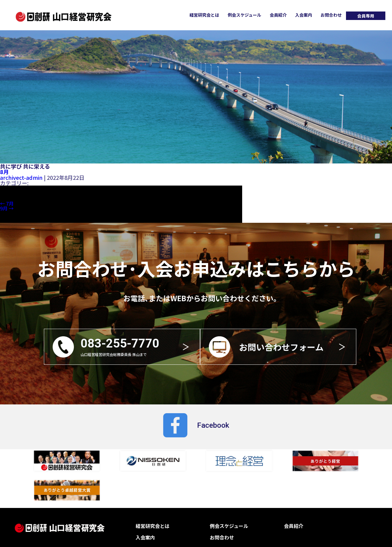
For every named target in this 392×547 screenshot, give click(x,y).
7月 (7, 203)
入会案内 (304, 15)
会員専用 (366, 16)
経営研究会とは (204, 15)
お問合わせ (331, 15)
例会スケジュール (244, 15)
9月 (7, 208)
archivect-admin (21, 177)
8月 (4, 172)
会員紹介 (278, 15)
